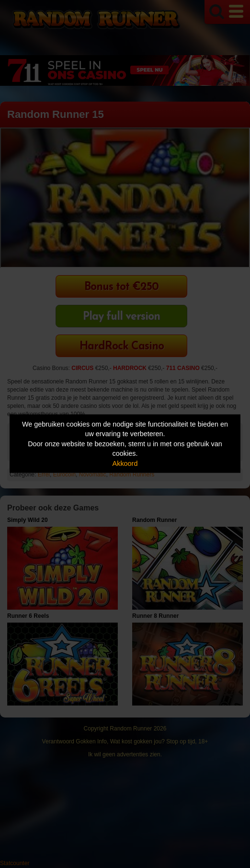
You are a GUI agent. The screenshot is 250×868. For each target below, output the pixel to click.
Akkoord (125, 463)
